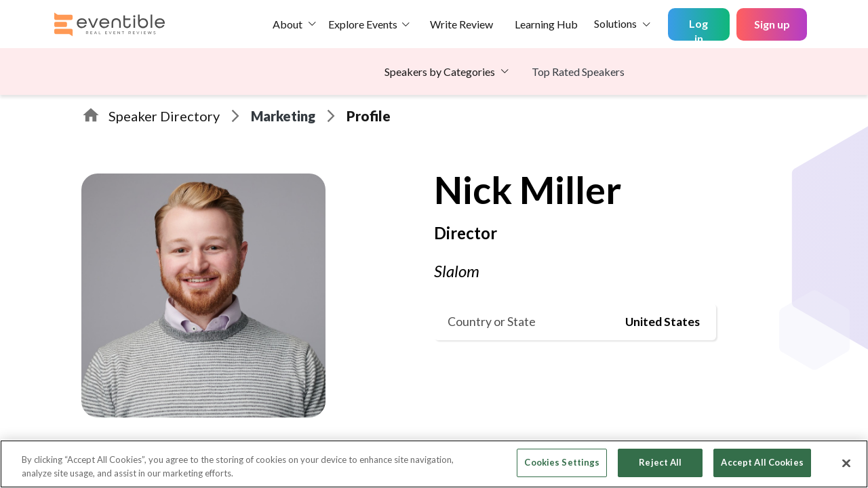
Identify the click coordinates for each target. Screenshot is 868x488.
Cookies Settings (562, 462)
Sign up (772, 24)
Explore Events (363, 24)
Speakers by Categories (440, 72)
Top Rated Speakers (578, 72)
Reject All (660, 462)
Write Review (461, 24)
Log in (698, 29)
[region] (434, 464)
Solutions (615, 23)
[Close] (846, 463)
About (288, 24)
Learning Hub (546, 24)
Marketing (283, 116)
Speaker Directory (164, 116)
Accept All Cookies (762, 462)
